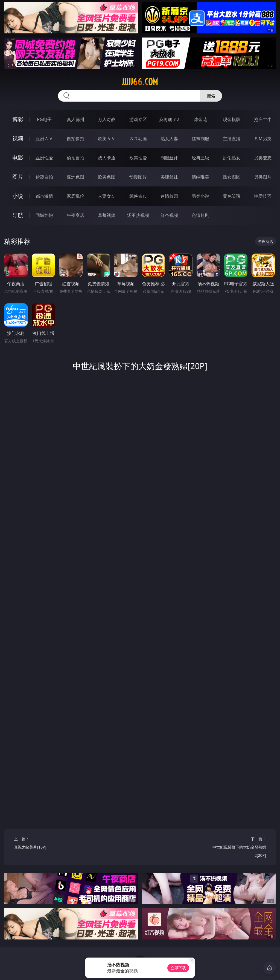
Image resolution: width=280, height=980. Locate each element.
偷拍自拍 (75, 158)
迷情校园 (169, 196)
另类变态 (263, 158)
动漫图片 (138, 177)
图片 (18, 177)
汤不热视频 (138, 215)
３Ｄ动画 (138, 139)
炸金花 (200, 119)
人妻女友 (107, 196)
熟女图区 (232, 177)
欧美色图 (107, 177)
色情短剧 (200, 215)
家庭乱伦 (75, 196)
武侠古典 (138, 196)
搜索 (211, 96)
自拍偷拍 (75, 139)
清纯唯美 (200, 177)
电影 (18, 158)
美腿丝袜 (169, 177)
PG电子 (44, 119)
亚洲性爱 (44, 158)
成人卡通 (107, 158)
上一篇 (41, 844)
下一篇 (238, 848)
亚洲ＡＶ (44, 139)
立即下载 (178, 968)
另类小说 (200, 196)
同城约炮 (44, 215)
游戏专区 (138, 119)
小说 (18, 196)
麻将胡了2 (169, 119)
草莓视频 (107, 215)
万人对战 (107, 119)
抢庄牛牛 (263, 119)
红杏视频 (169, 215)
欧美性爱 (138, 158)
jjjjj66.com (140, 82)
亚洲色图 (75, 177)
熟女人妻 (169, 139)
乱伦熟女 (232, 158)
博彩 (18, 119)
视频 (18, 138)
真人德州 (75, 119)
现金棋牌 (232, 119)
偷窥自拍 (44, 177)
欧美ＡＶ (107, 139)
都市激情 (44, 196)
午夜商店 (75, 215)
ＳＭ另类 (263, 139)
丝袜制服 (200, 139)
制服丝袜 (169, 158)
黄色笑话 (232, 196)
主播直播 (232, 139)
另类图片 (263, 177)
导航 (18, 215)
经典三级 (200, 158)
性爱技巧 (263, 196)
